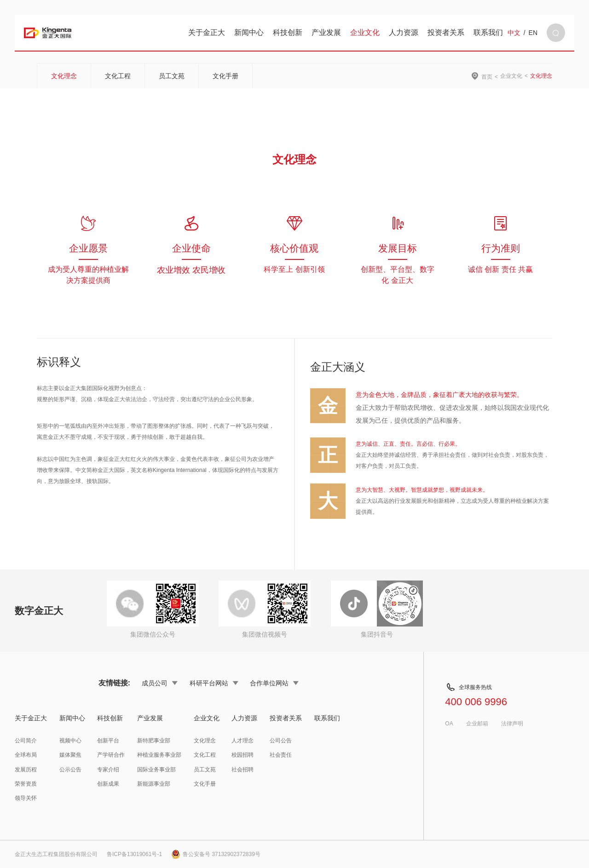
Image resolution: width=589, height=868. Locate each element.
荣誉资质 (26, 784)
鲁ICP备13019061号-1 (134, 854)
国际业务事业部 (156, 770)
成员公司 (160, 683)
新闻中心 (249, 32)
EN (533, 33)
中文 (514, 33)
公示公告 (70, 770)
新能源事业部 (154, 784)
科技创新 (288, 32)
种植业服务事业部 (159, 755)
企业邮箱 (477, 724)
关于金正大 (207, 32)
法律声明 (512, 724)
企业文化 (365, 32)
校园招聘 (243, 755)
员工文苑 (172, 76)
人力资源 (404, 32)
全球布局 (26, 755)
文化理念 (64, 76)
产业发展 (326, 32)
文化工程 (118, 76)
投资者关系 (446, 32)
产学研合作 (111, 755)
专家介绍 (108, 770)
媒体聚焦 (70, 755)
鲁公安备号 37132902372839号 (216, 854)
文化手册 (225, 76)
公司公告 (281, 741)
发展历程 (26, 770)
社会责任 (281, 755)
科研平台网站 (214, 683)
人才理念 (243, 741)
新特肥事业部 (154, 741)
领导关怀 (26, 798)
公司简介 (26, 741)
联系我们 (488, 32)
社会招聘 (243, 770)
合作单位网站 (274, 683)
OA (449, 724)
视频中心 (70, 741)
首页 (487, 77)
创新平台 (108, 741)
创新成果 (108, 784)
